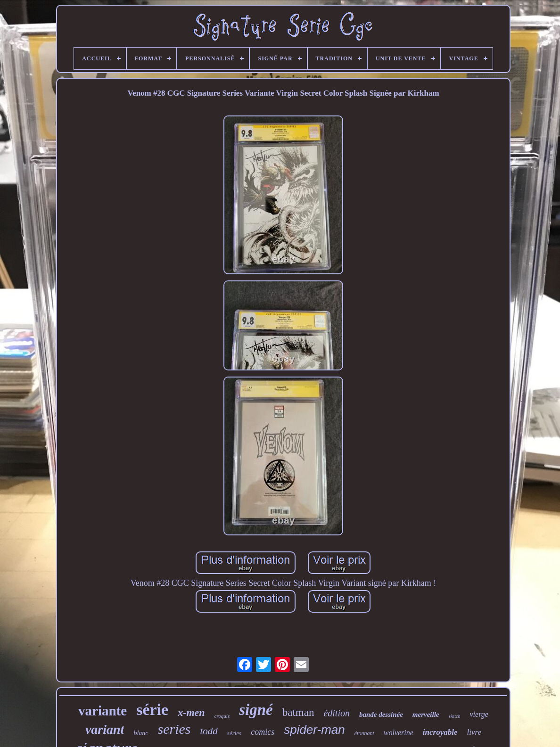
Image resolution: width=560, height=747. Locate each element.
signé (256, 710)
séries (234, 733)
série (152, 710)
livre (474, 732)
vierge (479, 714)
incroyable (440, 732)
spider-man (314, 730)
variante (103, 711)
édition (337, 713)
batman (298, 712)
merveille (426, 714)
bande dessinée (381, 714)
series (174, 729)
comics (263, 732)
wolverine (399, 733)
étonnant (364, 733)
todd (209, 731)
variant (105, 729)
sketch (455, 716)
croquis (222, 716)
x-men (191, 712)
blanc (141, 733)
